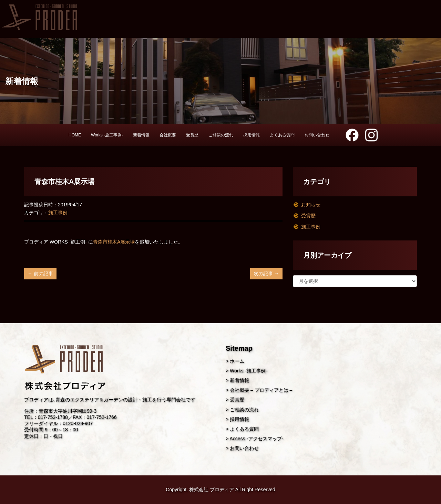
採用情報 (252, 135)
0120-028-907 (78, 423)
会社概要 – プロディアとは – (261, 390)
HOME (75, 135)
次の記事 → (266, 274)
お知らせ (311, 205)
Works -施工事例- (107, 135)
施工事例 (58, 213)
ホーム (237, 361)
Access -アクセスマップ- (256, 439)
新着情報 (141, 135)
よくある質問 (282, 135)
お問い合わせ (317, 135)
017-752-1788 (53, 417)
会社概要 (168, 135)
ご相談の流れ (221, 135)
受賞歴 (192, 135)
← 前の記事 (40, 274)
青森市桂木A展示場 (114, 242)
